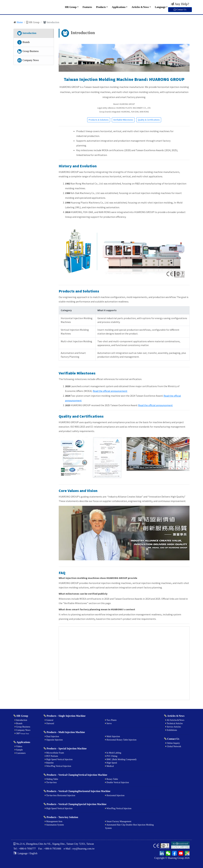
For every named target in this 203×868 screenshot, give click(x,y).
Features (87, 7)
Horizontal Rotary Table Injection (121, 740)
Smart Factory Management (118, 821)
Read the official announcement (110, 391)
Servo (108, 723)
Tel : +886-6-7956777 (25, 849)
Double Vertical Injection (117, 782)
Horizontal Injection (115, 795)
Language (160, 7)
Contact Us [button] (180, 10)
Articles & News (140, 7)
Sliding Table (51, 779)
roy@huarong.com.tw (84, 849)
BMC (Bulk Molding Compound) (121, 759)
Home (20, 22)
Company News (28, 60)
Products (101, 7)
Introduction (27, 33)
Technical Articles (174, 723)
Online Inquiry (173, 743)
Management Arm (54, 821)
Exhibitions (171, 730)
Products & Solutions (99, 120)
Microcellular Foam (54, 753)
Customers (20, 753)
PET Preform (51, 756)
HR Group (71, 7)
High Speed (111, 763)
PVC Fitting (111, 756)
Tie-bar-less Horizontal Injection (60, 795)
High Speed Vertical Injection (59, 759)
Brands (23, 42)
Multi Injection (113, 736)
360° (22, 733)
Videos (18, 746)
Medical (109, 766)
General (49, 720)
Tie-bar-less (51, 782)
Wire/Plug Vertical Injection (58, 766)
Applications (119, 7)
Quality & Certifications (149, 120)
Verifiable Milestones (123, 120)
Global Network (173, 746)
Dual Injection (52, 736)
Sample (19, 750)
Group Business (28, 51)
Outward (49, 723)
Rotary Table (112, 779)
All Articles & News (175, 720)
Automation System (54, 825)
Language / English (25, 853)
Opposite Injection (54, 740)
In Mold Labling (113, 753)
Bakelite (49, 763)
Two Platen (111, 720)
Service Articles (173, 727)
